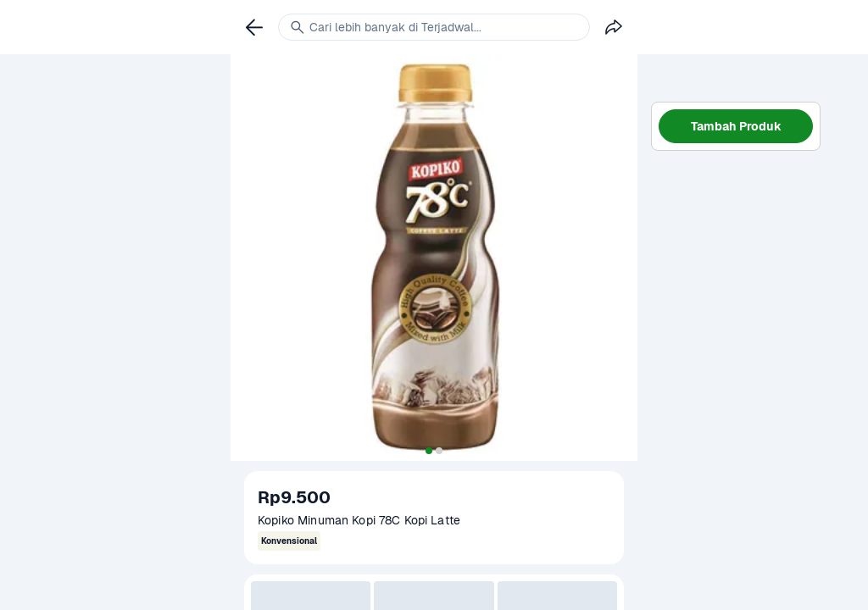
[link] (254, 27)
